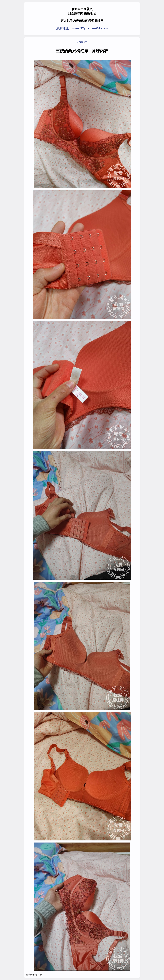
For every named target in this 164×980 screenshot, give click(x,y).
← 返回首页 (82, 42)
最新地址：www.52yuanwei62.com (82, 28)
